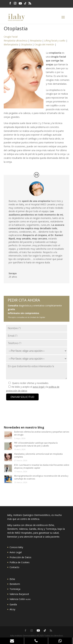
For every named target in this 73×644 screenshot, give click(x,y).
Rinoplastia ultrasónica (16, 41)
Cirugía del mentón (44, 44)
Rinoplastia (36, 41)
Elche (12, 579)
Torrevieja (15, 589)
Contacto (14, 567)
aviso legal (38, 387)
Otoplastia (26, 44)
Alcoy (12, 609)
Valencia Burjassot (19, 594)
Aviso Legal (16, 552)
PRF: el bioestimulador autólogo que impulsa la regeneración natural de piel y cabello (36, 444)
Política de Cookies (20, 562)
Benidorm (15, 584)
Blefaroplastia (11, 44)
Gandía (13, 604)
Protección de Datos (20, 557)
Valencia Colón (20, 599)
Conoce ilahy (16, 547)
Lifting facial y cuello (55, 41)
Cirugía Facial (11, 37)
